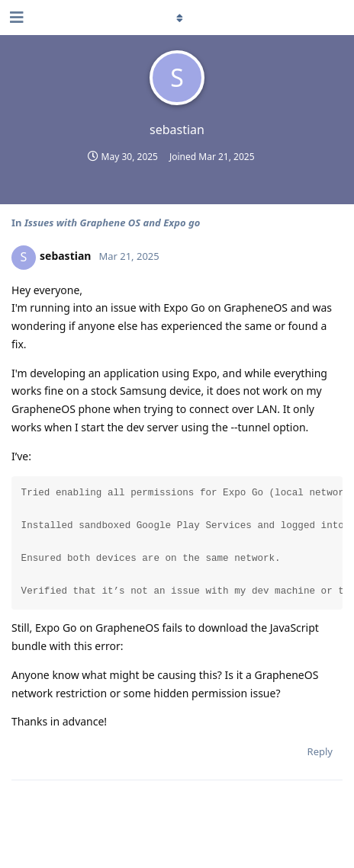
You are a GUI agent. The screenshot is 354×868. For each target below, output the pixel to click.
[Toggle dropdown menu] (177, 18)
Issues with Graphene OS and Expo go (112, 223)
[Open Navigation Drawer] (15, 18)
